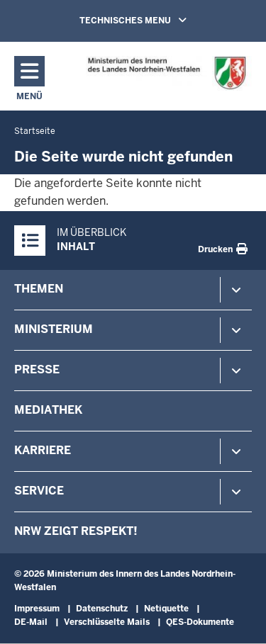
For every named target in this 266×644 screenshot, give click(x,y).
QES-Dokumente (200, 622)
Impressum (37, 609)
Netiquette (166, 609)
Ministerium (54, 329)
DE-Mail (31, 622)
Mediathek (48, 410)
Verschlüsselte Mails (107, 622)
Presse (37, 369)
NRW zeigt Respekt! (76, 531)
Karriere (43, 450)
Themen (39, 289)
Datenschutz (102, 609)
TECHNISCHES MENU (153, 20)
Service (39, 491)
